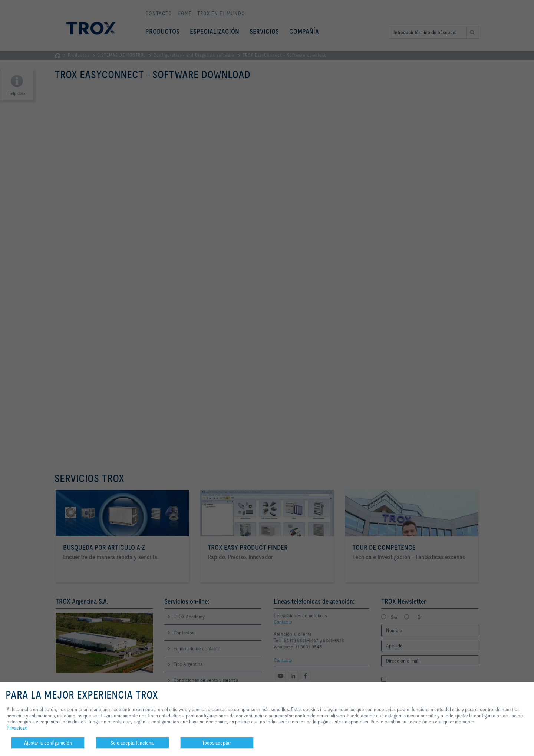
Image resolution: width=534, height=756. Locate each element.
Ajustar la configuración (48, 743)
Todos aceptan (217, 743)
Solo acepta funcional (133, 743)
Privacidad (17, 728)
